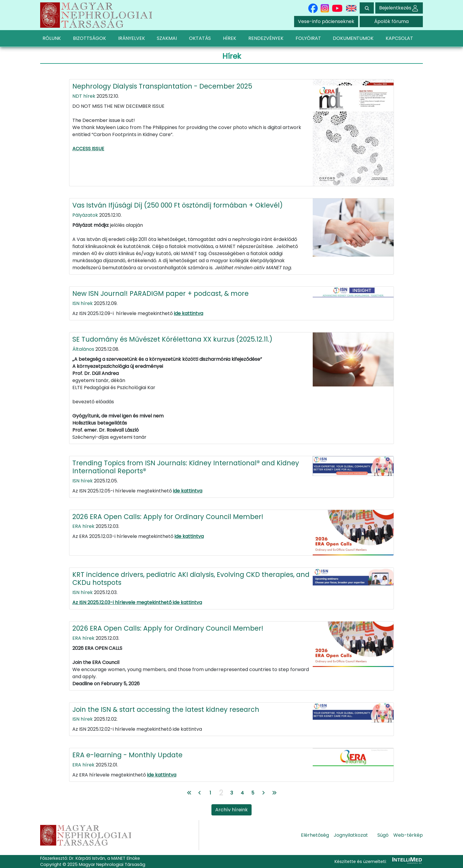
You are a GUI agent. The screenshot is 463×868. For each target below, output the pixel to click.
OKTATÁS (200, 38)
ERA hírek (83, 526)
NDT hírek (84, 96)
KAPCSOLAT (399, 38)
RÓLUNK (52, 38)
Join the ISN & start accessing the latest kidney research (166, 709)
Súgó (383, 835)
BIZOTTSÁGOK (89, 38)
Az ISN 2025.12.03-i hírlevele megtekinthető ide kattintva (137, 602)
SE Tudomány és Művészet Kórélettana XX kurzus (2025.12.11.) (172, 339)
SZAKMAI (167, 38)
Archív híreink (231, 810)
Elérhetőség (315, 835)
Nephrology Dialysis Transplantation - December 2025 (162, 86)
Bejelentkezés (399, 8)
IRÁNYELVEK (132, 38)
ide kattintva (189, 313)
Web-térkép (408, 835)
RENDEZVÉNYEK (266, 38)
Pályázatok (85, 215)
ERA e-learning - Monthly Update (127, 755)
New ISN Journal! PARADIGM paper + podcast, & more (160, 293)
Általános (83, 349)
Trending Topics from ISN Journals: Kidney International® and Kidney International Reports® (186, 467)
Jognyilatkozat (351, 835)
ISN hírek (83, 303)
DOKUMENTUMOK (353, 38)
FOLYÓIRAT (308, 38)
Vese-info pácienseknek (326, 21)
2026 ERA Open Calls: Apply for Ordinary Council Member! (168, 517)
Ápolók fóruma (391, 21)
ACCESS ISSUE (88, 149)
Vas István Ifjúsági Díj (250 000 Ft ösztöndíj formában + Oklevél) (178, 205)
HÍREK (230, 38)
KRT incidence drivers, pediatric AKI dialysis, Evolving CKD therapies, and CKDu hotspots (191, 579)
